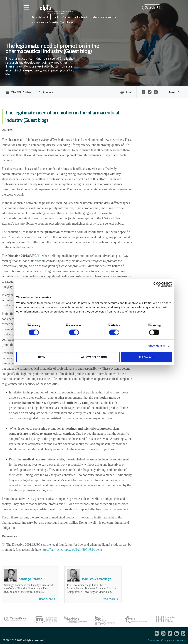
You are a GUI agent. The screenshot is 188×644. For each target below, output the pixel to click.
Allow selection (94, 357)
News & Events (41, 17)
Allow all (146, 357)
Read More (48, 599)
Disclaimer (154, 640)
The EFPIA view (61, 17)
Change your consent (173, 640)
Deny (42, 357)
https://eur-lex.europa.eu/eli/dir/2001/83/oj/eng (72, 550)
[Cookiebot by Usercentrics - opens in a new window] (156, 284)
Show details (157, 346)
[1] (39, 256)
